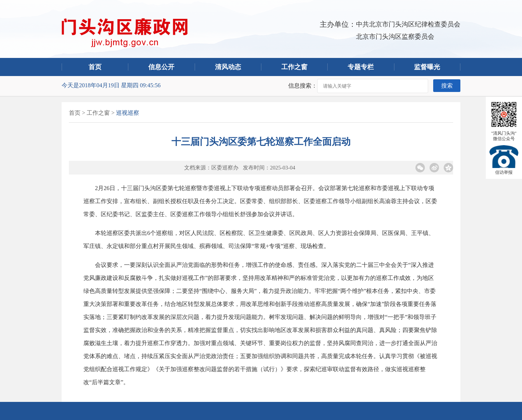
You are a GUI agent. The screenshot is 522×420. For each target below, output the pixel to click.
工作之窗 (294, 67)
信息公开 (161, 67)
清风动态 (228, 67)
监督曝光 (427, 67)
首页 (95, 67)
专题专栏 (361, 67)
